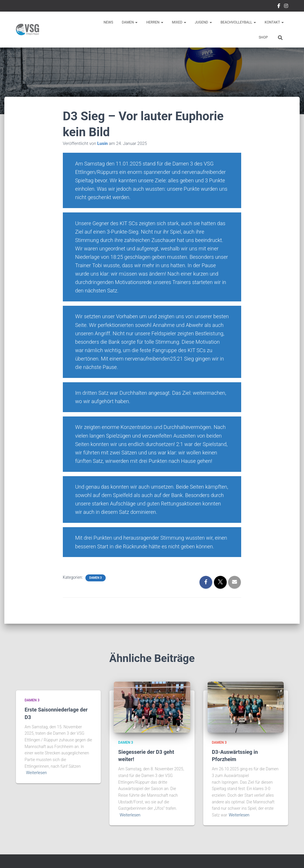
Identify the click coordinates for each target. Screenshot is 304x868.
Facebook (279, 7)
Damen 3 (96, 578)
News (108, 22)
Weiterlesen (36, 773)
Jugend (203, 22)
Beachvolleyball (238, 22)
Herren (155, 22)
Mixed (179, 22)
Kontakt (274, 22)
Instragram (286, 7)
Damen (130, 22)
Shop (263, 37)
